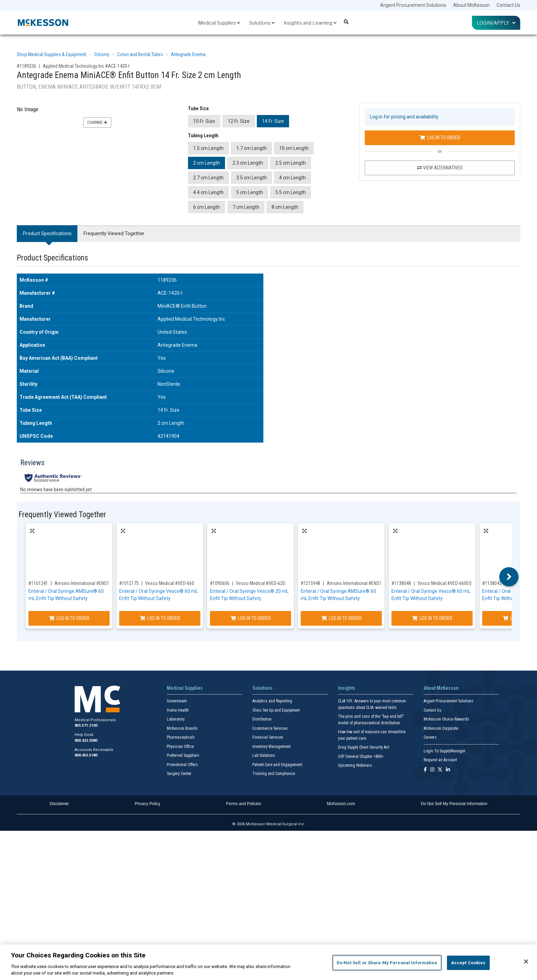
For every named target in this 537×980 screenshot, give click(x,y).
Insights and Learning (310, 23)
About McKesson (471, 5)
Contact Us (508, 5)
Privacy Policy (147, 804)
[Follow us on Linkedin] (448, 770)
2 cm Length (207, 163)
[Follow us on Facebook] (425, 770)
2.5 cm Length (291, 163)
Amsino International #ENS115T (358, 583)
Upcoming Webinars (355, 765)
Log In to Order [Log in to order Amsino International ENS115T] (341, 618)
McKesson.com (341, 804)
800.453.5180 (86, 755)
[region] (268, 962)
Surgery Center (179, 774)
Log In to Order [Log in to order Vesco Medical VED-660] (160, 618)
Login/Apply (496, 23)
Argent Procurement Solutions (413, 5)
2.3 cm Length (248, 163)
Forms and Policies (243, 804)
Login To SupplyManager (445, 751)
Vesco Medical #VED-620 (260, 583)
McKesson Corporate (441, 728)
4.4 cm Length (208, 192)
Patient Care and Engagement (277, 765)
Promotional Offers (182, 765)
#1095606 (220, 583)
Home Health (178, 710)
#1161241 (38, 583)
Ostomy (102, 54)
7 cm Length (246, 207)
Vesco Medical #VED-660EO (445, 583)
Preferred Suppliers (183, 755)
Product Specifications (47, 233)
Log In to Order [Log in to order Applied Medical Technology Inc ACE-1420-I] (440, 138)
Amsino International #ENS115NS (87, 583)
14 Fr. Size (273, 121)
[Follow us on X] (440, 770)
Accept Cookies (468, 963)
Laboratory (176, 719)
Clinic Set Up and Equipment (276, 710)
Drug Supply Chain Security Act (364, 747)
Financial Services (268, 737)
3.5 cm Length (252, 178)
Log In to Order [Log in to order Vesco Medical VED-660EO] (432, 618)
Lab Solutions (264, 755)
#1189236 (27, 66)
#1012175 (129, 583)
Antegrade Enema (188, 54)
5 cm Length (250, 192)
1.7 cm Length (252, 148)
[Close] (526, 962)
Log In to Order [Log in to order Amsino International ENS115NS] (69, 618)
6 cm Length (207, 207)
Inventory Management (271, 747)
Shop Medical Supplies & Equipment (52, 54)
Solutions (262, 23)
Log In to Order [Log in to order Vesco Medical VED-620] (251, 618)
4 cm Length (292, 178)
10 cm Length (294, 148)
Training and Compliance (274, 774)
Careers (430, 737)
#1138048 (401, 583)
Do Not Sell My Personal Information (454, 804)
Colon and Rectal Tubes (140, 54)
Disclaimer (59, 804)
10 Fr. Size (204, 121)
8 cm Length (285, 207)
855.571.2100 (86, 726)
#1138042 (492, 583)
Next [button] (509, 577)
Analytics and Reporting (272, 701)
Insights (347, 688)
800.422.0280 (86, 741)
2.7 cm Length (208, 178)
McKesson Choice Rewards (446, 719)
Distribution (262, 719)
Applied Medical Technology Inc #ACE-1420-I (86, 66)
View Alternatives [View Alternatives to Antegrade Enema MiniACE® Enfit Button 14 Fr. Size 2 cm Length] (440, 168)
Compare (97, 123)
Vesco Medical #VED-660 (170, 583)
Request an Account (440, 760)
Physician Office (180, 747)
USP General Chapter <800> (361, 756)
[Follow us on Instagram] (432, 770)
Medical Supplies (219, 23)
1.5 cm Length (208, 148)
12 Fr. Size (239, 121)
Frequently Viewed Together (114, 233)
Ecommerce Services (270, 728)
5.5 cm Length (291, 192)
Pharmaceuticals (181, 737)
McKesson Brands (182, 728)
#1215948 (310, 583)
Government (177, 701)
